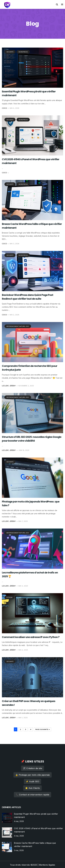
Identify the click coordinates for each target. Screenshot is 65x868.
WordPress (23, 52)
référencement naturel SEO (18, 326)
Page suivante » (43, 729)
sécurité (10, 52)
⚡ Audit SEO (32, 781)
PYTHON (9, 597)
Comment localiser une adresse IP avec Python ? (31, 637)
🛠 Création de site (33, 768)
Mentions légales (47, 865)
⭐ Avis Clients (32, 788)
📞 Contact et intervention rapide (32, 795)
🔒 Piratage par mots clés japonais (33, 775)
